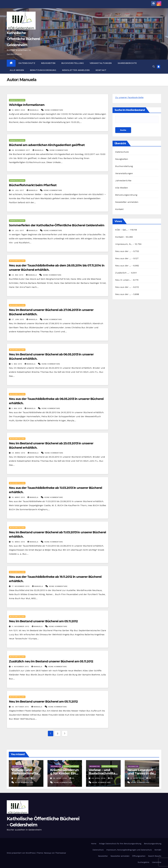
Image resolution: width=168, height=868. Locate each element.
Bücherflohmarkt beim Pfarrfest (33, 185)
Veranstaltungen (101, 63)
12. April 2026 (137, 778)
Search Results (155, 856)
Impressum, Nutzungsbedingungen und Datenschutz (129, 850)
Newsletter (103, 856)
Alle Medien (17, 70)
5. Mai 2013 (17, 364)
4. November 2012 (21, 667)
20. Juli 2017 (18, 230)
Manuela (33, 110)
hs (33, 778)
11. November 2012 (21, 626)
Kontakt (101, 70)
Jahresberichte (127, 63)
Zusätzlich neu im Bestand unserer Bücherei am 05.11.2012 (51, 661)
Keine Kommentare (54, 110)
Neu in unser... (123, 280)
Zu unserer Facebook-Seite (129, 97)
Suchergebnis (144, 862)
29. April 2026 (22, 778)
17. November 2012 (21, 586)
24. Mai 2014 (18, 275)
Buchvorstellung (73, 63)
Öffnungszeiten (139, 856)
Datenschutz (27, 63)
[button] (154, 67)
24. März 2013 (19, 453)
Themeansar (61, 853)
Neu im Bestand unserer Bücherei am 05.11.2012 (43, 621)
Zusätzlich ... (122, 273)
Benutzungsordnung (43, 70)
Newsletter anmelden (76, 70)
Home (94, 844)
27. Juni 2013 (18, 319)
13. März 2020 (19, 110)
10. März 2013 (19, 497)
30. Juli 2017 (18, 190)
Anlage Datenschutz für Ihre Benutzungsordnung (120, 844)
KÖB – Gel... (121, 230)
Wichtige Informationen (27, 105)
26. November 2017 (21, 150)
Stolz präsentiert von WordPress (21, 853)
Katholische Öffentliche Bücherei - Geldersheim (24, 39)
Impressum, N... (124, 244)
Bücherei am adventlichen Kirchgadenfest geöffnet (47, 145)
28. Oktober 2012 (21, 707)
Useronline (157, 862)
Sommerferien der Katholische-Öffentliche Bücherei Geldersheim (57, 225)
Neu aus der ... (123, 251)
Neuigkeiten (48, 63)
